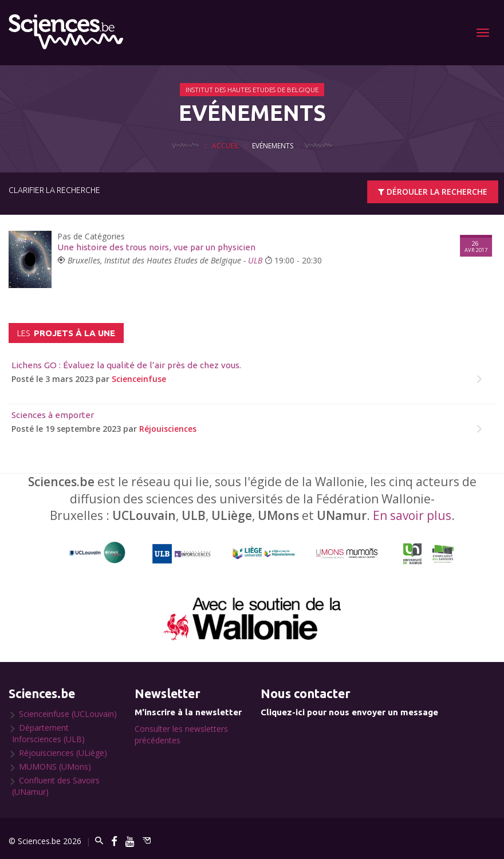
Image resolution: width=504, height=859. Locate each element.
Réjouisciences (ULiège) (63, 753)
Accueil (226, 145)
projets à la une (66, 333)
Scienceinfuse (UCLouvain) (68, 714)
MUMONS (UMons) (55, 767)
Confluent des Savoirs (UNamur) (56, 786)
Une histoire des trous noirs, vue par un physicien (156, 247)
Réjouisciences (168, 429)
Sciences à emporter (53, 415)
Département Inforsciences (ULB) (48, 733)
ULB (255, 260)
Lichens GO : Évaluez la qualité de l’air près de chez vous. (126, 365)
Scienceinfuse (139, 379)
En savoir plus (412, 515)
